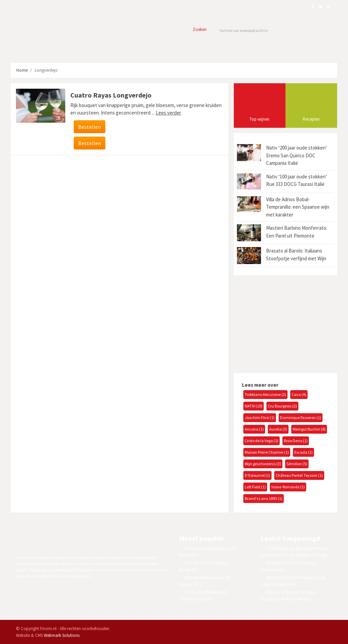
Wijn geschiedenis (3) (263, 464)
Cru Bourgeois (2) (282, 406)
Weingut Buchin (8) (309, 429)
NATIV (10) (254, 406)
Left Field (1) (255, 487)
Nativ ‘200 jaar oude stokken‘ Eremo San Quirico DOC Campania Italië (297, 155)
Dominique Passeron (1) (301, 417)
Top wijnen (259, 119)
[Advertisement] (284, 323)
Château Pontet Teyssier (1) (299, 475)
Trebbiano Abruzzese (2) (265, 394)
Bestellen (90, 127)
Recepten (311, 119)
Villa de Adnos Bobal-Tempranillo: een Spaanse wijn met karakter (298, 207)
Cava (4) (299, 394)
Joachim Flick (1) (260, 417)
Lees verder (168, 113)
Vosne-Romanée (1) (288, 487)
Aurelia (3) (278, 429)
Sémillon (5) (297, 464)
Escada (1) (303, 452)
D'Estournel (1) (257, 475)
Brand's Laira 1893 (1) (264, 498)
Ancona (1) (254, 429)
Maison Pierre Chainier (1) (267, 452)
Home (22, 70)
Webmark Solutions (62, 635)
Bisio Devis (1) (296, 441)
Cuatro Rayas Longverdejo (111, 95)
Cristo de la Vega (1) (262, 441)
